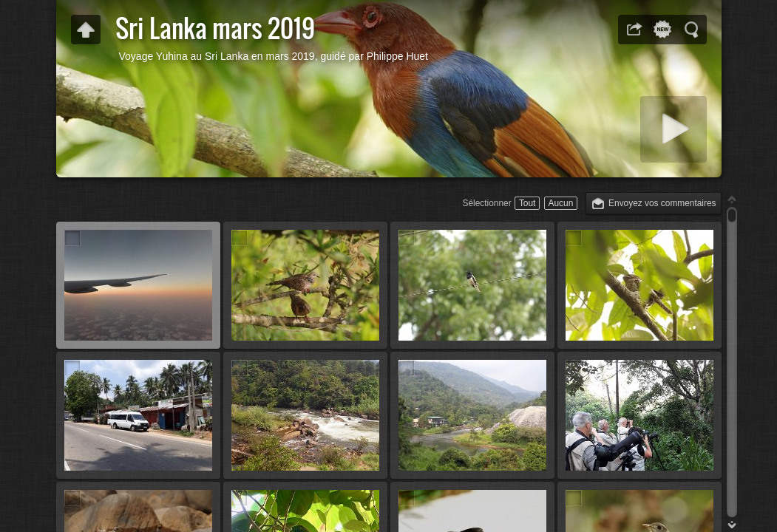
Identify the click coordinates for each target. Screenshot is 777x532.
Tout (527, 203)
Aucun (561, 203)
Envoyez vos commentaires (662, 203)
